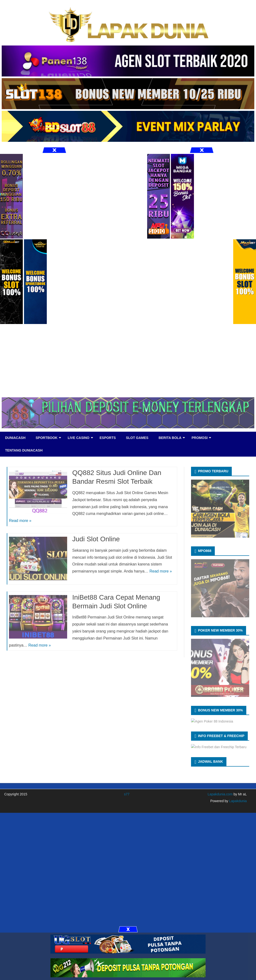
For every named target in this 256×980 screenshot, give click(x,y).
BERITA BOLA (170, 438)
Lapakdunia (237, 801)
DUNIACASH (15, 438)
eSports (108, 438)
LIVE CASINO (78, 438)
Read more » (20, 521)
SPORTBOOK (47, 438)
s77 (127, 794)
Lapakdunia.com (220, 794)
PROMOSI (200, 438)
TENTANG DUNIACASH (24, 450)
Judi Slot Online (96, 539)
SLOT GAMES (137, 438)
